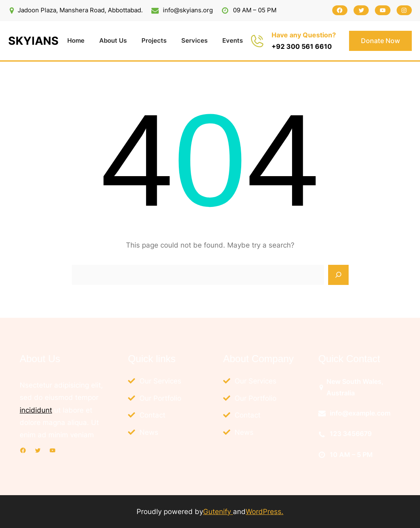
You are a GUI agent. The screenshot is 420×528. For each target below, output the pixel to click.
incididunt (36, 410)
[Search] (338, 275)
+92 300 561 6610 (302, 46)
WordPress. (265, 511)
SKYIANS (33, 41)
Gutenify (218, 511)
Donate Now (380, 41)
